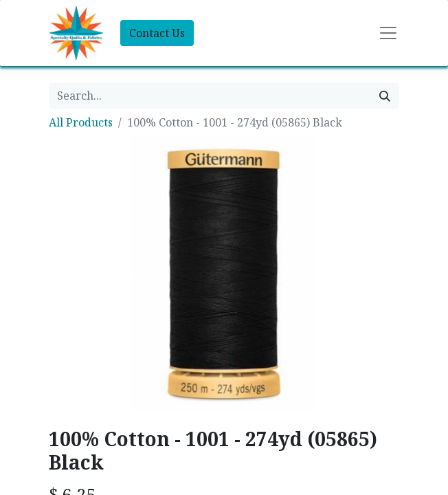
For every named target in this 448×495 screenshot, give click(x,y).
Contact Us (157, 33)
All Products (81, 122)
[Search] (385, 96)
